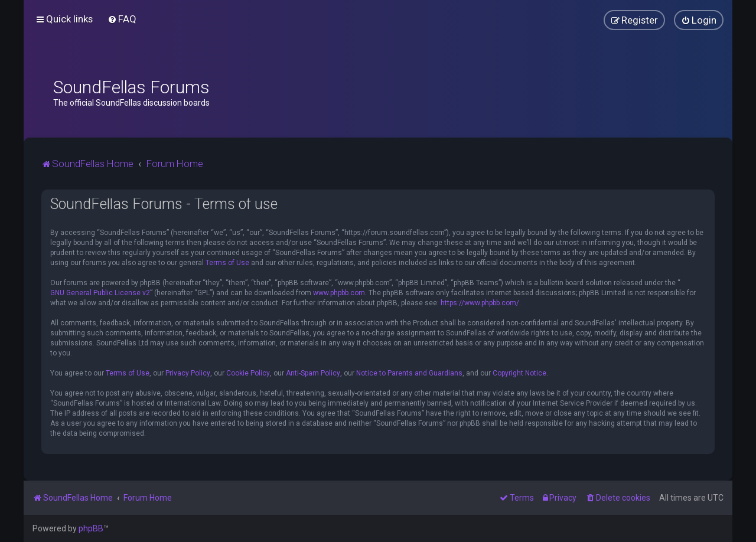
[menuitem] (122, 19)
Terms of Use (227, 263)
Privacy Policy (188, 373)
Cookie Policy (248, 373)
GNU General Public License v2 (100, 293)
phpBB (91, 528)
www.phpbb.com (339, 293)
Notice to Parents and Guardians (409, 373)
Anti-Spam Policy (313, 373)
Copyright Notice (519, 373)
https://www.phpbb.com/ (480, 303)
